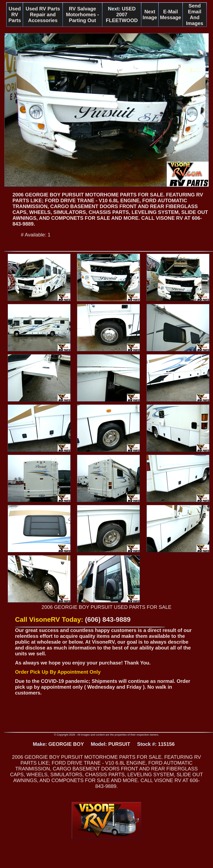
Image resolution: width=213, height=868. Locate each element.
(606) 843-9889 (108, 619)
